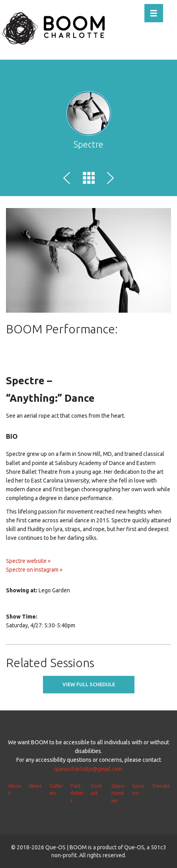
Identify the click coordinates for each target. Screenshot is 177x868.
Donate (161, 786)
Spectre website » (28, 561)
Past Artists (77, 793)
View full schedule (89, 684)
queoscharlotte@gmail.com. (89, 769)
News (35, 786)
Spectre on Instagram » (34, 570)
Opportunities (118, 793)
